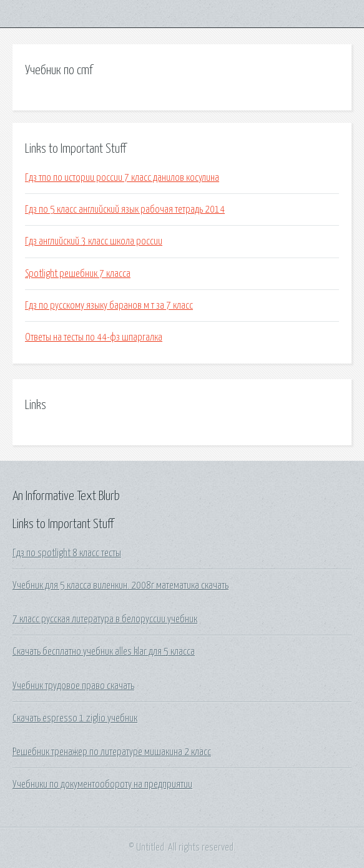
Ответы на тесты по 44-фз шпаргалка (94, 337)
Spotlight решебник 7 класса (78, 274)
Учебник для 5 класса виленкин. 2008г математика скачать (121, 586)
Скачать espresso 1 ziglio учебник (75, 718)
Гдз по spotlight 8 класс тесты (67, 553)
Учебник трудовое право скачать (73, 686)
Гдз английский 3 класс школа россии (94, 241)
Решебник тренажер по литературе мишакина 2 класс (112, 752)
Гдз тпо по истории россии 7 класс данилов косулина (122, 178)
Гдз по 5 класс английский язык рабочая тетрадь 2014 (125, 210)
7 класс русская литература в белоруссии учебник (105, 619)
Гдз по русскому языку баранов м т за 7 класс (109, 306)
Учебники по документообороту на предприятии (102, 784)
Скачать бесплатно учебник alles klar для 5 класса (104, 652)
